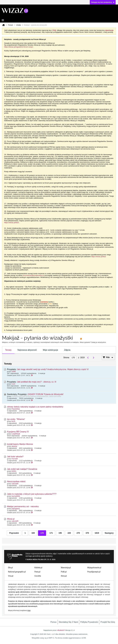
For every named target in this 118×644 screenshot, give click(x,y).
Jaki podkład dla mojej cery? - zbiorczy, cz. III (37, 382)
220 (69, 533)
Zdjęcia (67, 350)
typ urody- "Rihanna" (16, 419)
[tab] (8, 350)
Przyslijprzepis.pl (94, 572)
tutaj (29, 611)
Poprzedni (14, 533)
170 (42, 533)
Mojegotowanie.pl (94, 568)
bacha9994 (16, 496)
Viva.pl (11, 576)
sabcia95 (15, 484)
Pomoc (54, 622)
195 (60, 533)
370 (87, 533)
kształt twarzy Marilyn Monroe (20, 444)
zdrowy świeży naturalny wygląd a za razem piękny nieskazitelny (35, 407)
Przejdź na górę (108, 622)
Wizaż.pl (11, 519)
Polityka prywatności (89, 622)
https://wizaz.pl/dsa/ (11, 223)
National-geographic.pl (17, 572)
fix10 (13, 421)
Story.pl (64, 576)
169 (33, 533)
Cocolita (38, 576)
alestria (14, 446)
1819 (97, 533)
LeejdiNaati (16, 434)
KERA (14, 471)
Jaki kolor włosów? (15, 457)
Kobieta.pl (38, 568)
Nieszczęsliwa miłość (16, 482)
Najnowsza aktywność (27, 350)
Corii (13, 384)
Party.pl (37, 572)
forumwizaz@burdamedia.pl (33, 275)
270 (78, 533)
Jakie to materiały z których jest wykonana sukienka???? (32, 494)
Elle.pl (10, 568)
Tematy (8, 350)
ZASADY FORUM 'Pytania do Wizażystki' (46, 394)
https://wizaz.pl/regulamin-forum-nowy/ (19, 47)
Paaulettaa (16, 409)
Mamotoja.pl (66, 568)
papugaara (16, 509)
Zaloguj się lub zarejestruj (103, 2)
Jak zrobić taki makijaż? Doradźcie (22, 469)
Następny (109, 533)
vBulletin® (61, 630)
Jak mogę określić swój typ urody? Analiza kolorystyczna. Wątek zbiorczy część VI (53, 369)
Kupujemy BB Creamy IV (18, 432)
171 (51, 533)
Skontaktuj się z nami (68, 622)
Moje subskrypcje (51, 350)
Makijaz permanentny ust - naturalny (23, 506)
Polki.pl (64, 572)
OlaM (14, 371)
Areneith (15, 459)
